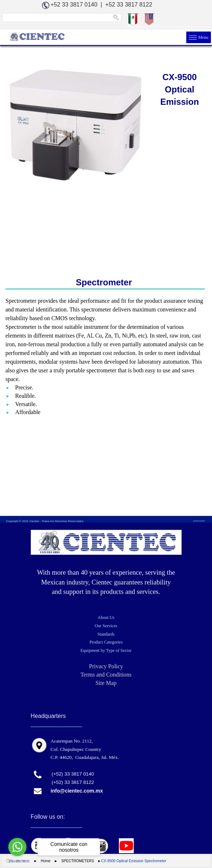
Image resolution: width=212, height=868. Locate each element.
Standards (106, 634)
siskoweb (199, 521)
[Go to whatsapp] (17, 847)
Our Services (106, 626)
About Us (106, 617)
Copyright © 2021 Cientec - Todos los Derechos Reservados (45, 521)
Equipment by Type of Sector (106, 650)
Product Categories (106, 642)
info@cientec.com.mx (77, 791)
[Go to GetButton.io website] (17, 861)
